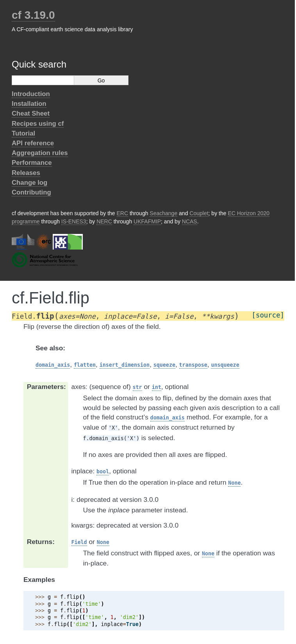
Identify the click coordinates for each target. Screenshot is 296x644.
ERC (123, 213)
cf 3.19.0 (33, 15)
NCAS (190, 221)
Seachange (163, 213)
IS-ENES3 (74, 221)
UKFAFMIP (147, 221)
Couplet (199, 213)
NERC (104, 221)
